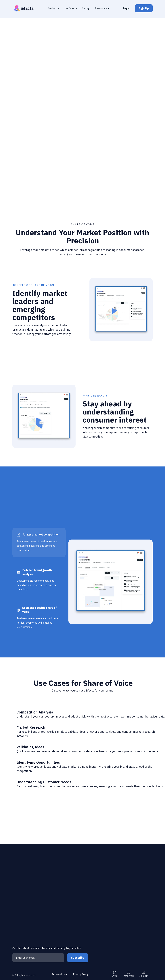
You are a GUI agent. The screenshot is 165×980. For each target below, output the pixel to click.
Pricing (86, 8)
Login (126, 8)
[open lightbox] (82, 146)
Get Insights (72, 90)
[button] (53, 8)
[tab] (39, 542)
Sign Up (144, 8)
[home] (24, 8)
